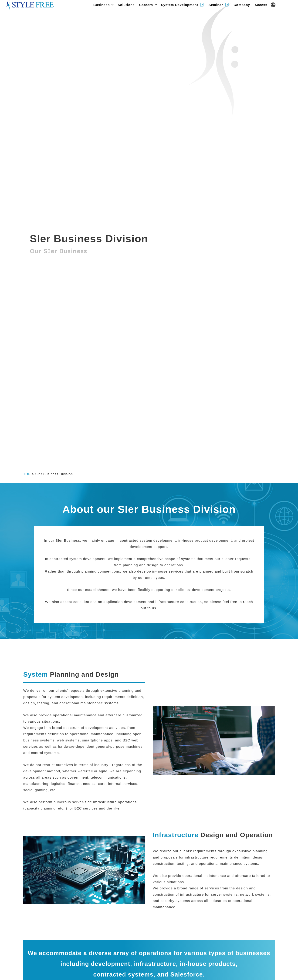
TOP (27, 474)
